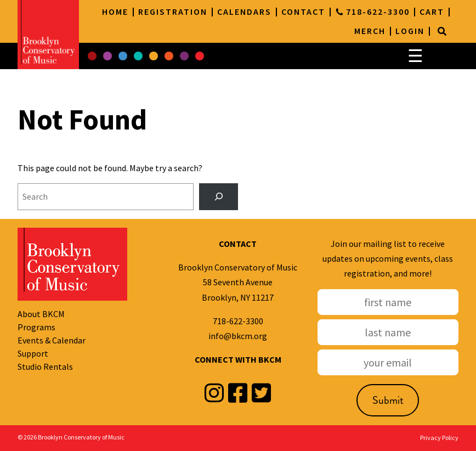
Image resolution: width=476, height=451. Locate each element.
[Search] (442, 31)
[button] (92, 56)
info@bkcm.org (238, 336)
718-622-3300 (238, 321)
